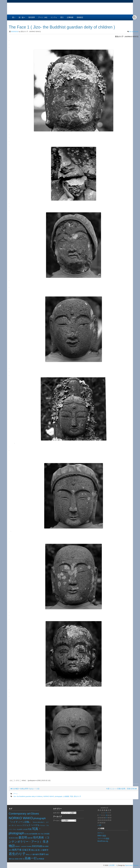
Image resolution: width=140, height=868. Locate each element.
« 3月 (99, 825)
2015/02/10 (15, 32)
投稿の (102, 836)
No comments (134, 32)
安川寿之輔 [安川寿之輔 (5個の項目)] (28, 834)
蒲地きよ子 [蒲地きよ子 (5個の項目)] (29, 854)
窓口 (62, 17)
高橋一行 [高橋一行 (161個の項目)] (31, 858)
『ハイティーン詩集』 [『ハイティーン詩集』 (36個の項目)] (20, 822)
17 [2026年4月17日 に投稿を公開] (106, 818)
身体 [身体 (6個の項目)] (13, 859)
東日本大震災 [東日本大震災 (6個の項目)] (14, 838)
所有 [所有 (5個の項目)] (39, 834)
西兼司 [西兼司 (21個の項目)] (42, 854)
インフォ (54, 17)
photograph (59, 796)
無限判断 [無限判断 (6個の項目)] (30, 838)
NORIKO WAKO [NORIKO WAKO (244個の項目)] (21, 818)
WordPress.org (103, 841)
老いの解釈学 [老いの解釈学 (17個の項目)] (43, 850)
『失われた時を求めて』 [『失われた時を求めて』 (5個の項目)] (39, 822)
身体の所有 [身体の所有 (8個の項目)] (19, 859)
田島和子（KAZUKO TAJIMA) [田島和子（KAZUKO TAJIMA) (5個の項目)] (23, 846)
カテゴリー (57, 813)
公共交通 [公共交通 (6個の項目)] (25, 829)
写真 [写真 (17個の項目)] (30, 829)
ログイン (101, 833)
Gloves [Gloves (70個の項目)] (35, 814)
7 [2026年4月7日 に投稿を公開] (100, 815)
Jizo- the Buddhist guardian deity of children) (28, 796)
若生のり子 (77, 796)
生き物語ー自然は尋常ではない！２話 (25, 789)
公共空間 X (113, 865)
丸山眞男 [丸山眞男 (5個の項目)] (20, 829)
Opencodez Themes (132, 865)
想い (14, 17)
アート (16, 794)
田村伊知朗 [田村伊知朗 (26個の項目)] (37, 846)
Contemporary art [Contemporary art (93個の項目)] (20, 814)
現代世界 (32, 17)
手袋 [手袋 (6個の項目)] (42, 834)
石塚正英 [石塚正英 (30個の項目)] (26, 850)
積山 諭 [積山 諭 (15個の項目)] (34, 850)
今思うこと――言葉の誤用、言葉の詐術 (121, 789)
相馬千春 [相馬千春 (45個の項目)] (17, 850)
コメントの (103, 838)
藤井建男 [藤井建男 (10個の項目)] (36, 854)
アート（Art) (43, 17)
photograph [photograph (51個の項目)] (40, 818)
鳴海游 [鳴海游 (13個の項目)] (42, 859)
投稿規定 (80, 17)
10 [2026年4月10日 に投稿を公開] (106, 815)
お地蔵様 (66, 796)
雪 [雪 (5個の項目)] (23, 859)
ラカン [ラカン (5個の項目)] (15, 829)
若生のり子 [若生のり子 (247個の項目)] (17, 854)
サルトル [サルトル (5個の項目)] (19, 825)
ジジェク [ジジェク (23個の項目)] (26, 825)
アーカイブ (57, 821)
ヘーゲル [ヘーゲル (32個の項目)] (35, 825)
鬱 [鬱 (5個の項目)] (38, 859)
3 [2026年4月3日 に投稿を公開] (106, 813)
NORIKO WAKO (49, 796)
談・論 (22, 17)
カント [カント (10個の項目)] (14, 825)
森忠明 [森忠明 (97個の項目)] (23, 837)
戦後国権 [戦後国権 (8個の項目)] (34, 834)
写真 (71, 796)
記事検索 (70, 17)
